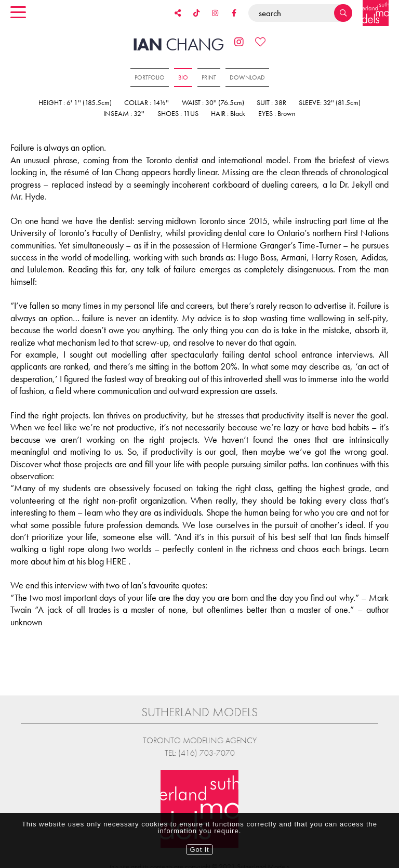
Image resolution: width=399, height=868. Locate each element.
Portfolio (150, 77)
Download (247, 77)
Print (209, 77)
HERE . (118, 561)
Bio (183, 77)
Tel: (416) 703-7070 (200, 753)
